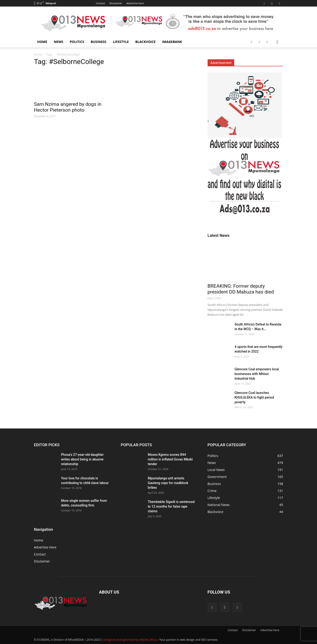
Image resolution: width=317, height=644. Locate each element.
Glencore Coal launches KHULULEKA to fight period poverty (254, 397)
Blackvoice (145, 42)
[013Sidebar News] (245, 147)
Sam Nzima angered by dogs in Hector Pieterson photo (68, 107)
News (58, 42)
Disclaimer (116, 3)
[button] (278, 42)
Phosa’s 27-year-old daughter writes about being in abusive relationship (82, 459)
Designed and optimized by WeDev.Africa (130, 640)
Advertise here (135, 3)
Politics (77, 42)
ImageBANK (172, 42)
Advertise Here (45, 547)
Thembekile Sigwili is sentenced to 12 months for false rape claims (171, 506)
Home (42, 42)
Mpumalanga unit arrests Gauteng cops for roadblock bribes (168, 483)
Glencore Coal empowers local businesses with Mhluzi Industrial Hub (257, 374)
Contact (101, 3)
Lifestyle (121, 42)
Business (99, 42)
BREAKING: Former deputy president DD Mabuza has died (241, 289)
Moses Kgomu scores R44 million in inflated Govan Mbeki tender (170, 459)
